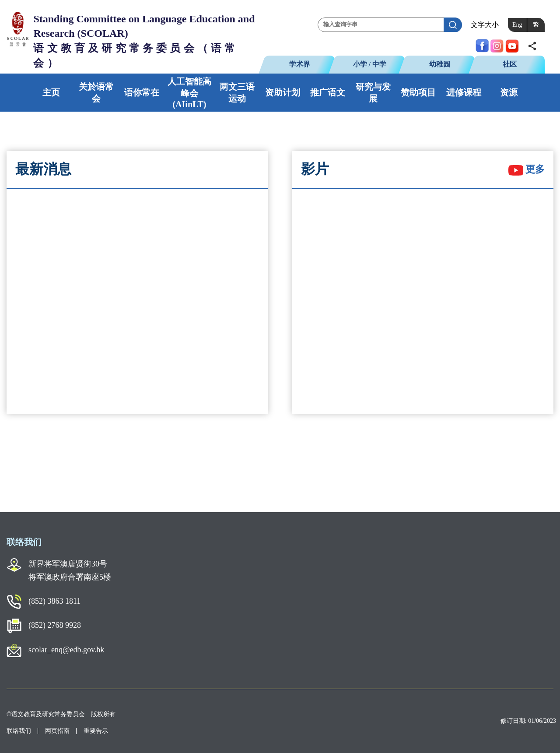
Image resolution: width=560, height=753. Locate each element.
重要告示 (96, 731)
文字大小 (485, 25)
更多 (527, 169)
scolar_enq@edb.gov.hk (66, 650)
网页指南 (57, 731)
